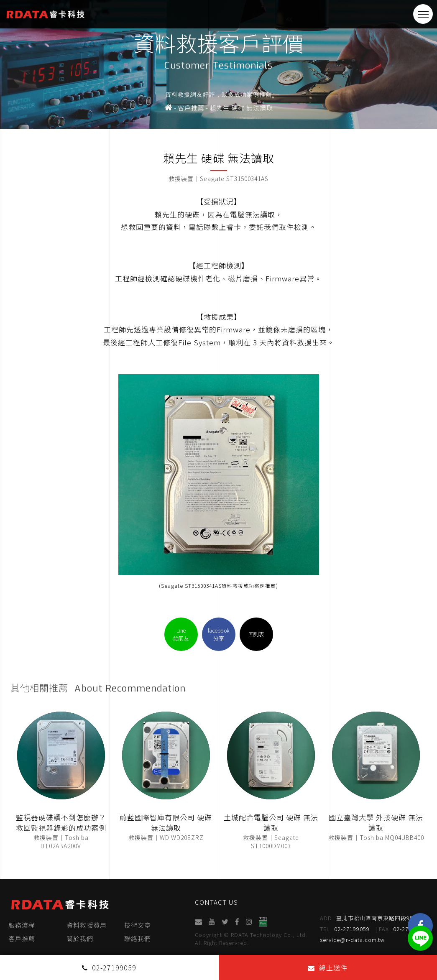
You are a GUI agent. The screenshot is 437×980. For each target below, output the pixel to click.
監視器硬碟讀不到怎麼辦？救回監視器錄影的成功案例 (61, 823)
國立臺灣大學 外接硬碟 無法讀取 (376, 823)
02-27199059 (345, 929)
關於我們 (80, 938)
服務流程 (22, 925)
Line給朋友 (181, 634)
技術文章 (138, 925)
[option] (218, 64)
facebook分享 (219, 634)
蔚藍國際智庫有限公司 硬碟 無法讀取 (166, 823)
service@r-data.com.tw (352, 940)
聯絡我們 (138, 938)
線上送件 (328, 967)
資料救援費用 (87, 925)
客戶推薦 (22, 938)
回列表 (256, 634)
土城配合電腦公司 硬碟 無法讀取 (271, 823)
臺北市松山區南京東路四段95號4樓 (374, 918)
